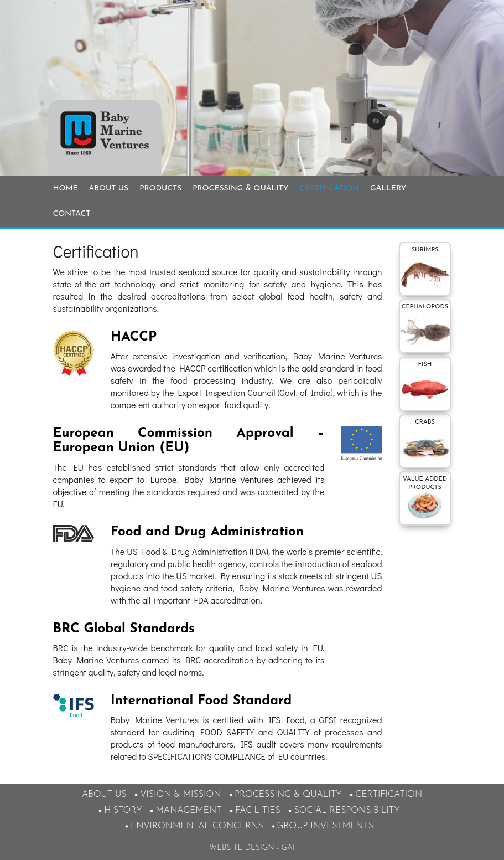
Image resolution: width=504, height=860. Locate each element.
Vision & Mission (180, 795)
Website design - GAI (252, 848)
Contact (72, 214)
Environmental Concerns (197, 826)
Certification (329, 189)
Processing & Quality (240, 189)
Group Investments (326, 826)
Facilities (258, 811)
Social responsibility (347, 811)
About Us (109, 189)
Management (188, 811)
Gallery (388, 189)
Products (160, 189)
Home (66, 189)
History (123, 811)
